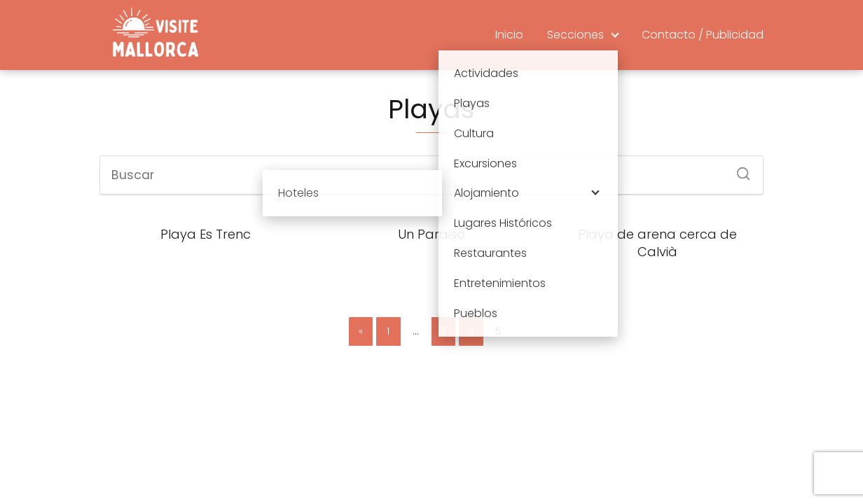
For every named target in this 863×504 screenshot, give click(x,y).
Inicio (509, 35)
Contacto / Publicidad (703, 35)
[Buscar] (738, 169)
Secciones (575, 35)
